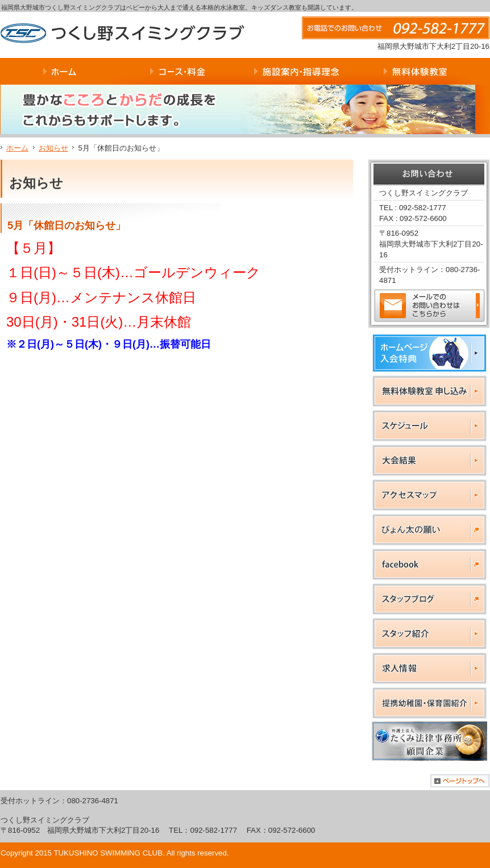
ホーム (17, 148)
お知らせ (53, 148)
